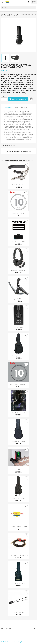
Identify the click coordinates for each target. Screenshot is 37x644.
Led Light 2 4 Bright (19, 612)
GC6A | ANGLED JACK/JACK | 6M (19, 555)
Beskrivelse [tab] (8, 107)
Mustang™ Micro (18, 327)
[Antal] (3, 99)
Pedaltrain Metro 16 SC (19, 242)
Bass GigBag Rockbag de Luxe (18, 584)
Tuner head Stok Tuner (19, 470)
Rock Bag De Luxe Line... (18, 356)
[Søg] (18, 7)
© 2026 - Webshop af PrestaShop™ (12, 642)
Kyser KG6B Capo (18, 299)
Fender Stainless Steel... (19, 213)
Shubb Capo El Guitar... (18, 185)
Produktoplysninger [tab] (21, 107)
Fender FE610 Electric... (18, 498)
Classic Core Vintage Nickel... (19, 384)
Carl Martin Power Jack (18, 413)
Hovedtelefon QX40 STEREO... (18, 270)
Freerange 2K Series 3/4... (18, 441)
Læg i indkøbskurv (18, 99)
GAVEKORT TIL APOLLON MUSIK (19, 527)
